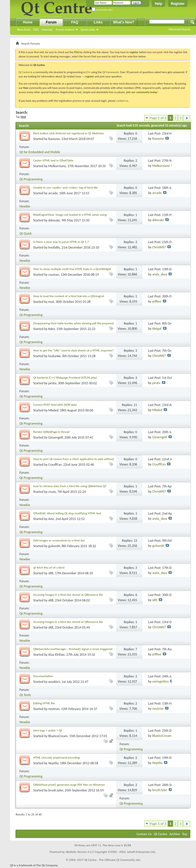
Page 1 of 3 (158, 118)
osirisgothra (160, 681)
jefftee (157, 301)
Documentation (43, 676)
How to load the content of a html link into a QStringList (69, 296)
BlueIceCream (58, 736)
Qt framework (111, 72)
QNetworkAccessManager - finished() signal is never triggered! (73, 649)
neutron (54, 709)
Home (28, 22)
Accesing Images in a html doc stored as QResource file (68, 595)
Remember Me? (102, 10)
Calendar (47, 30)
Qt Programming (31, 179)
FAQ (36, 30)
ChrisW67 (159, 247)
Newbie (25, 206)
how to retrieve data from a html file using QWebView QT (70, 486)
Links (98, 22)
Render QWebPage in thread (51, 432)
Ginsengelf (56, 437)
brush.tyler (56, 790)
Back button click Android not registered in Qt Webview (69, 133)
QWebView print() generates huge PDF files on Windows (69, 785)
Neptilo (54, 763)
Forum (51, 22)
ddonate (54, 220)
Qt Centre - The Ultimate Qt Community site (112, 860)
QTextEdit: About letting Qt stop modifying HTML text (67, 513)
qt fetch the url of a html (49, 568)
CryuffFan (55, 465)
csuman (54, 275)
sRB (51, 573)
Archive (175, 834)
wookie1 (54, 682)
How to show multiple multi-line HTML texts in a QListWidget (72, 269)
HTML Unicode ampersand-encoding (57, 758)
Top (185, 834)
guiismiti (54, 546)
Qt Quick (25, 233)
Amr (51, 519)
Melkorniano (57, 166)
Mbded (53, 410)
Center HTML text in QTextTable (53, 160)
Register (178, 4)
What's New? (124, 22)
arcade (53, 193)
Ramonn (54, 139)
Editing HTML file (44, 703)
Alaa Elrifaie (57, 655)
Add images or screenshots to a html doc (59, 540)
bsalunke (55, 356)
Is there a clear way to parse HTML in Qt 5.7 (61, 242)
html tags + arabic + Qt (48, 730)
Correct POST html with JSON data (55, 405)
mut (51, 302)
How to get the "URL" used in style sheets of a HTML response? (73, 350)
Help (159, 4)
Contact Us (144, 834)
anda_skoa (160, 274)
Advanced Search (179, 29)
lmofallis (54, 247)
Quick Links (88, 30)
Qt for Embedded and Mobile (40, 152)
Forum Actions (65, 30)
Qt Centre (24, 72)
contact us (122, 101)
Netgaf (157, 329)
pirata (52, 383)
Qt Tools (25, 695)
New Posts (24, 30)
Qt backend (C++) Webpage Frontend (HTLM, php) (65, 378)
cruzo (52, 492)
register (89, 76)
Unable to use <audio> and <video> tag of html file (65, 188)
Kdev (52, 329)
